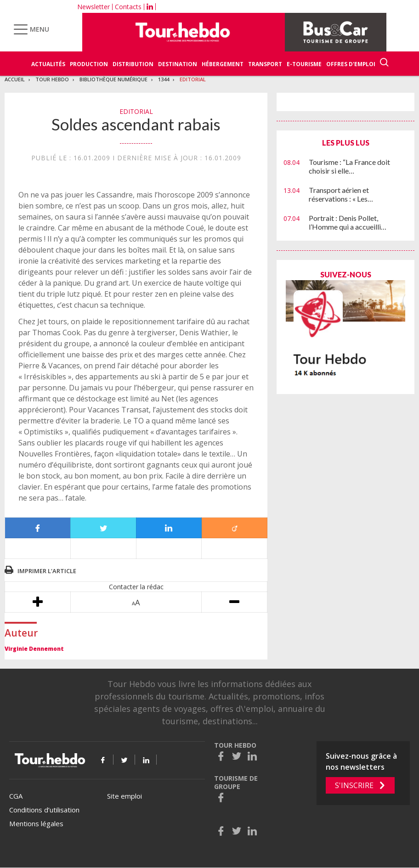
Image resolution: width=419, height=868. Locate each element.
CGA (16, 796)
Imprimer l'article (47, 571)
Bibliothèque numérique (113, 79)
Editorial (193, 79)
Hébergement (223, 64)
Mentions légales (36, 823)
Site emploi (125, 796)
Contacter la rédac (136, 587)
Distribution (133, 64)
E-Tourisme (304, 64)
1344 (164, 79)
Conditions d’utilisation (44, 810)
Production (89, 64)
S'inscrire (354, 785)
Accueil (15, 79)
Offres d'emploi (351, 64)
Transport (265, 64)
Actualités (48, 64)
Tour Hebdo (52, 79)
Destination (178, 64)
